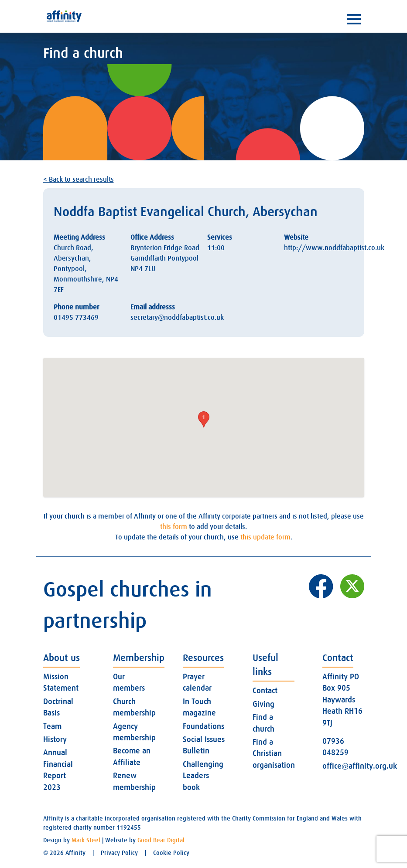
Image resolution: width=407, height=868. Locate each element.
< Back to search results (79, 180)
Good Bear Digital (161, 840)
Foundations (203, 726)
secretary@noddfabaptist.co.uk (177, 318)
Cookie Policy (171, 853)
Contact (265, 691)
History (55, 739)
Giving (263, 704)
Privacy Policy (119, 853)
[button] (204, 419)
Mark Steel (86, 840)
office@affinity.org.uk (360, 766)
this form (174, 527)
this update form (265, 537)
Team (52, 726)
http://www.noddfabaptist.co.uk (334, 248)
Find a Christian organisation (274, 754)
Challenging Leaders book (203, 776)
